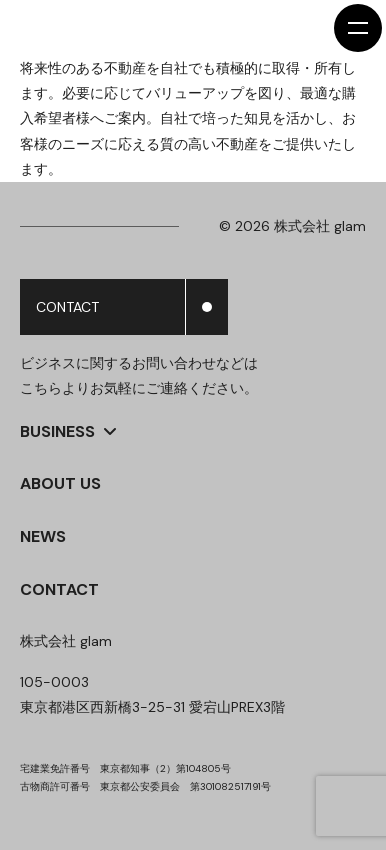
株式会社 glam (66, 641)
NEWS (43, 536)
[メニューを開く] (358, 28)
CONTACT (59, 589)
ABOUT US (60, 483)
